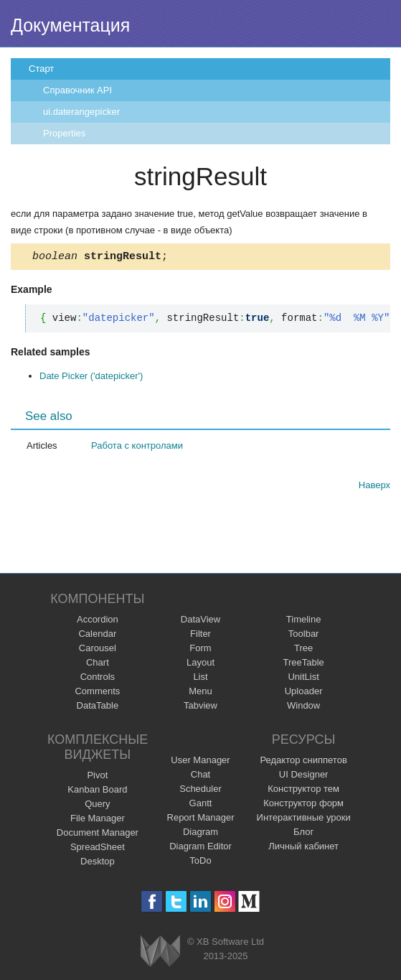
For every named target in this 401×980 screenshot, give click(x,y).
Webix (160, 953)
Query (97, 806)
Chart (98, 664)
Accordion (98, 621)
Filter (200, 636)
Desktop (98, 863)
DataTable (98, 708)
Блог (303, 834)
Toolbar (304, 636)
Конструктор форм (303, 805)
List (200, 679)
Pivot (97, 777)
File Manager (98, 820)
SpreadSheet (98, 849)
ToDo (200, 863)
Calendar (97, 636)
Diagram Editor (200, 848)
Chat (200, 776)
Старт (41, 69)
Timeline (304, 621)
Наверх (374, 487)
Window (303, 708)
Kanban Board (97, 792)
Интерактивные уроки (304, 820)
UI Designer (304, 776)
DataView (200, 621)
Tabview (200, 708)
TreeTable (303, 664)
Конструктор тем (303, 791)
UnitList (303, 679)
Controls (98, 679)
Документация (70, 25)
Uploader (304, 693)
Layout (200, 664)
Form (200, 650)
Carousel (98, 650)
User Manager (200, 762)
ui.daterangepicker (81, 112)
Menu (200, 693)
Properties (64, 133)
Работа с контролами (137, 448)
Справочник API (77, 90)
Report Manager (201, 820)
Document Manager (98, 835)
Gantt (201, 805)
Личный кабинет (303, 848)
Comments (97, 693)
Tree (303, 650)
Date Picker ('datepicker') (91, 378)
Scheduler (200, 791)
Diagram (200, 834)
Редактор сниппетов (303, 762)
